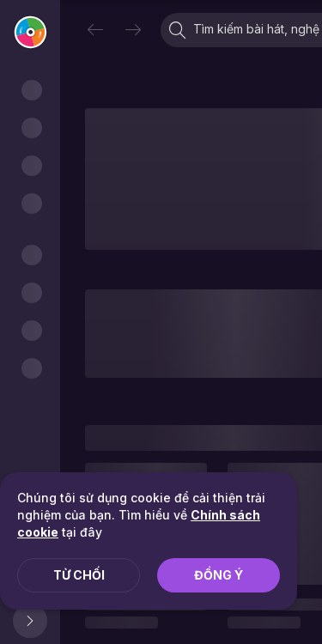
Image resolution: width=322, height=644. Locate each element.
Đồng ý (219, 575)
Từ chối (79, 575)
